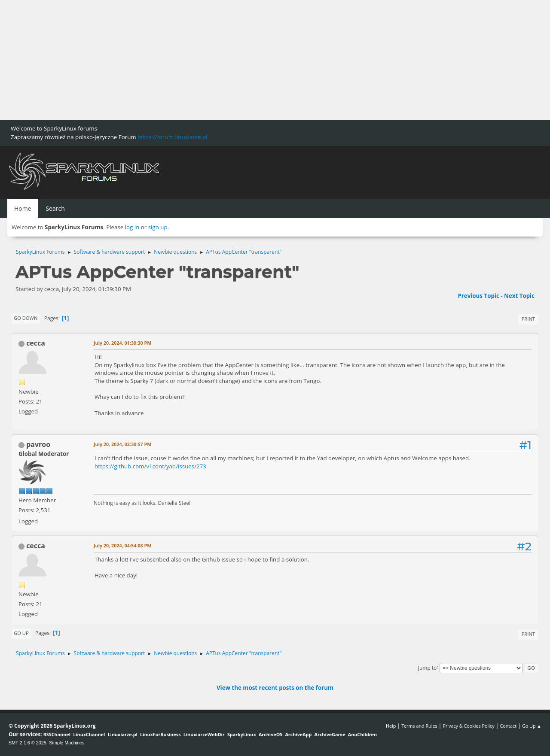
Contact (508, 726)
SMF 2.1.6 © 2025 (27, 743)
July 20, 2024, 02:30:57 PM (123, 444)
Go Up (21, 633)
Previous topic (478, 296)
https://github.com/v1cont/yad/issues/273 (150, 466)
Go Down (26, 318)
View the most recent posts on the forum (275, 688)
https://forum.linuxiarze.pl (172, 137)
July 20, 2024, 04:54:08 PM (123, 545)
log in (132, 227)
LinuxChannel (89, 734)
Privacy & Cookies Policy (468, 726)
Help (391, 726)
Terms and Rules (419, 726)
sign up (158, 227)
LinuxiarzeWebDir (204, 734)
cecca (36, 343)
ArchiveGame (330, 734)
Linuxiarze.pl (123, 734)
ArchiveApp (298, 734)
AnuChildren (362, 734)
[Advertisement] (258, 60)
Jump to (428, 667)
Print (528, 319)
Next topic (519, 296)
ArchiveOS (270, 734)
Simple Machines (67, 743)
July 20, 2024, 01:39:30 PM (123, 343)
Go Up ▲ (532, 726)
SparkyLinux (242, 734)
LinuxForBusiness (160, 734)
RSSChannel (57, 734)
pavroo (38, 444)
